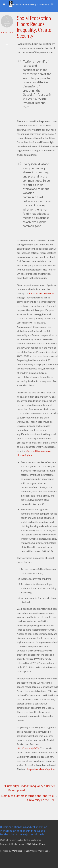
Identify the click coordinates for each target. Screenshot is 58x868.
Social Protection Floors (41, 293)
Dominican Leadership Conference (29, 4)
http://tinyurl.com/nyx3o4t (41, 769)
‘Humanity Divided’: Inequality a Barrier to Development (28, 788)
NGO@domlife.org (37, 844)
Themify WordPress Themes (37, 851)
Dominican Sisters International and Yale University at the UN (30, 798)
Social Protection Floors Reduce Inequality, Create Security (34, 27)
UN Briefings (7, 32)
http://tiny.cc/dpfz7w (28, 748)
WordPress (17, 851)
